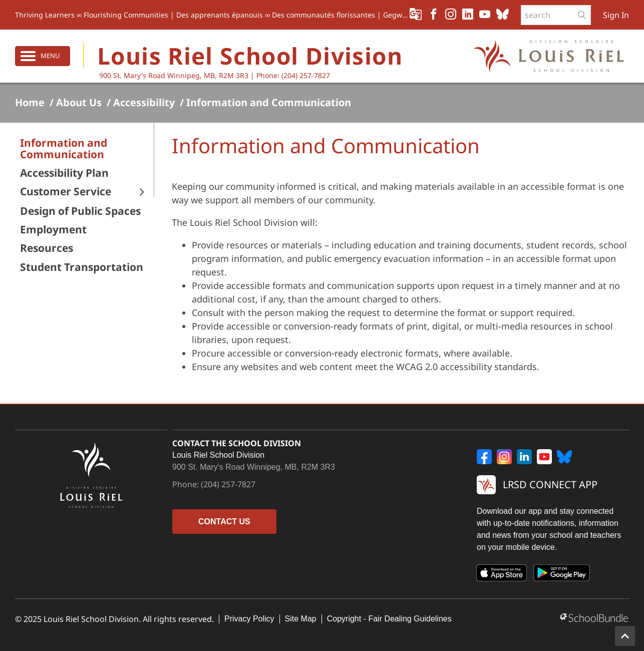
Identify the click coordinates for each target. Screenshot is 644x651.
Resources (47, 248)
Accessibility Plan (64, 173)
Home (30, 103)
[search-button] (582, 15)
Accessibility (144, 103)
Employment (53, 230)
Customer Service (66, 192)
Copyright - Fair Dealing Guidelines (389, 619)
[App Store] (502, 575)
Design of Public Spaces (80, 211)
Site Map (301, 619)
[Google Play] (562, 575)
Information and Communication (269, 103)
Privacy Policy (249, 619)
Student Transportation (82, 267)
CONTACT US (224, 522)
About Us (79, 103)
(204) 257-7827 (228, 484)
